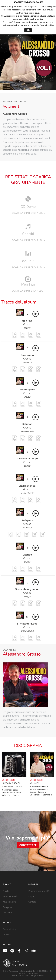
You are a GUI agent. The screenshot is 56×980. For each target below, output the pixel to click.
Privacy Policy (9, 929)
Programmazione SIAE (39, 891)
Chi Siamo (8, 912)
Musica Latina (10, 902)
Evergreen (8, 907)
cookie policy (36, 19)
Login (31, 896)
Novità (6, 891)
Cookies (7, 935)
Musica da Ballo (11, 896)
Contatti (32, 902)
